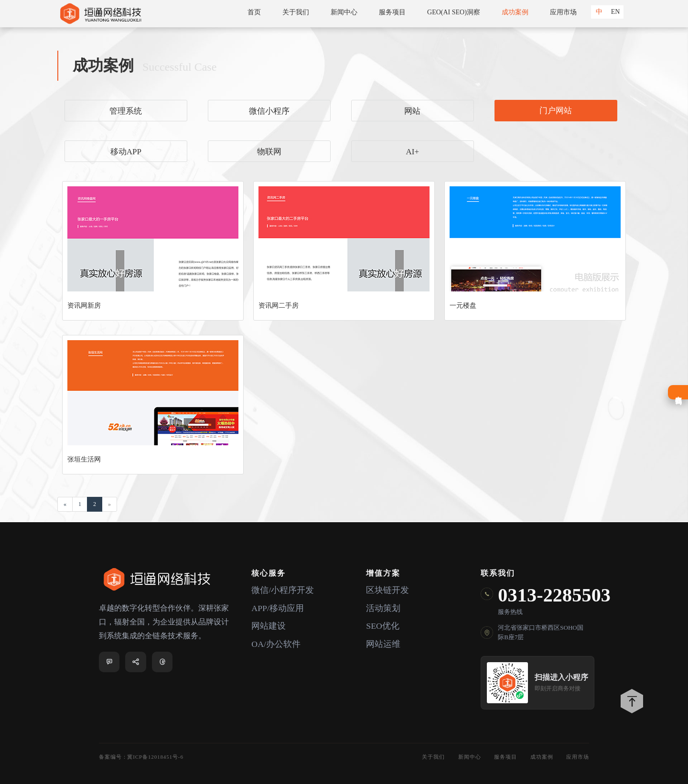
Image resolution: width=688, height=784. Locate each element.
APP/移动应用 (278, 609)
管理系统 (126, 111)
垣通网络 (100, 14)
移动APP (126, 152)
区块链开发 (387, 591)
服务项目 (392, 12)
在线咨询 (678, 392)
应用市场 (563, 12)
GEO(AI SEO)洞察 (454, 12)
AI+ (412, 152)
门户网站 (556, 111)
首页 (254, 12)
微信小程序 (269, 111)
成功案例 (515, 12)
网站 (412, 111)
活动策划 (383, 609)
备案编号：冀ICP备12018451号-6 (141, 757)
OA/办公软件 (276, 645)
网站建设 (269, 627)
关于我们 (296, 12)
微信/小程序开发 (283, 591)
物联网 (269, 152)
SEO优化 (383, 627)
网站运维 (383, 645)
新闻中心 (344, 12)
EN (616, 12)
